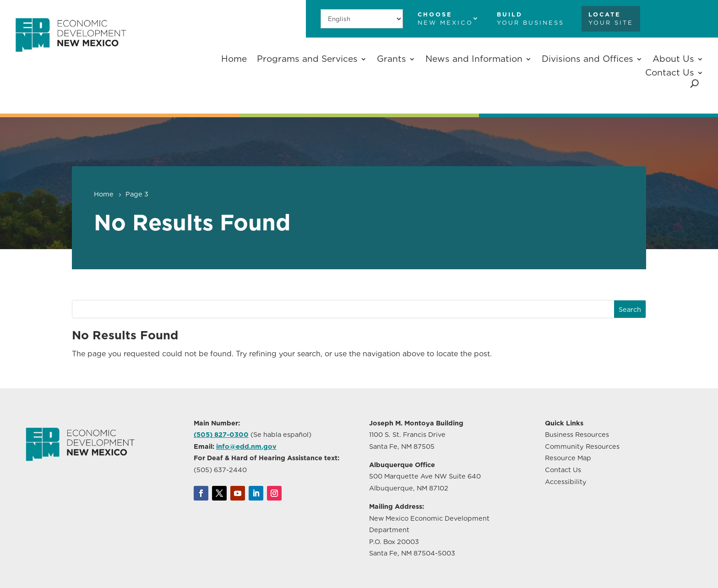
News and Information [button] (474, 59)
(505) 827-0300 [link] (221, 434)
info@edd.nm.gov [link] (246, 446)
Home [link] (234, 59)
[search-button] (694, 84)
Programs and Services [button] (307, 59)
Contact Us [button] (670, 73)
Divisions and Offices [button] (587, 59)
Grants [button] (392, 59)
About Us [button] (673, 59)
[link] (71, 57)
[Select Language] (362, 19)
